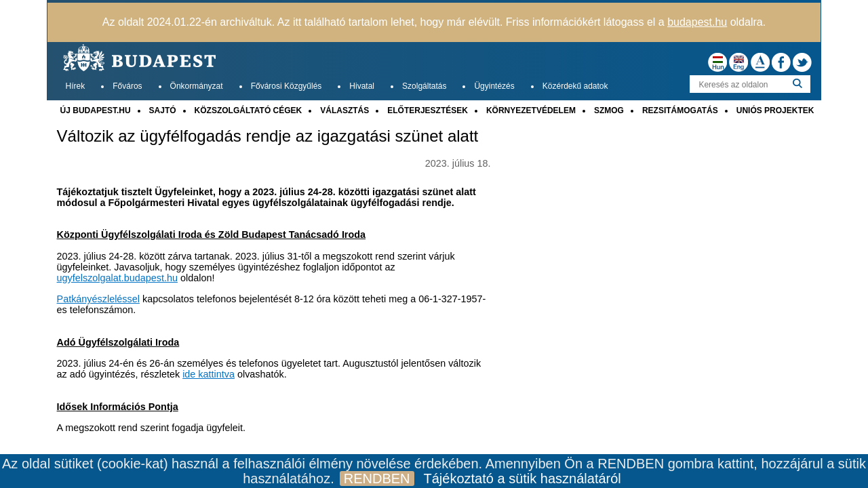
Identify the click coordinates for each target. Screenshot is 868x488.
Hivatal (362, 86)
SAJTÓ (163, 110)
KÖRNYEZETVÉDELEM (531, 110)
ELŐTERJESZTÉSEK (428, 110)
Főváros (127, 86)
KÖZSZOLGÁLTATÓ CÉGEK (249, 110)
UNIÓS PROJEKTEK (775, 110)
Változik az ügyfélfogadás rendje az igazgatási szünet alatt (268, 136)
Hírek (76, 86)
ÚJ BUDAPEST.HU (96, 110)
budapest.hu (697, 22)
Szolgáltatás (424, 86)
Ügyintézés (494, 86)
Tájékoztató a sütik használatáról (522, 479)
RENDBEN (377, 479)
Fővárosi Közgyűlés (287, 86)
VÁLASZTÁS (344, 110)
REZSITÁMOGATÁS (680, 110)
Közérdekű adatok (575, 86)
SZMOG (609, 110)
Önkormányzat (197, 86)
